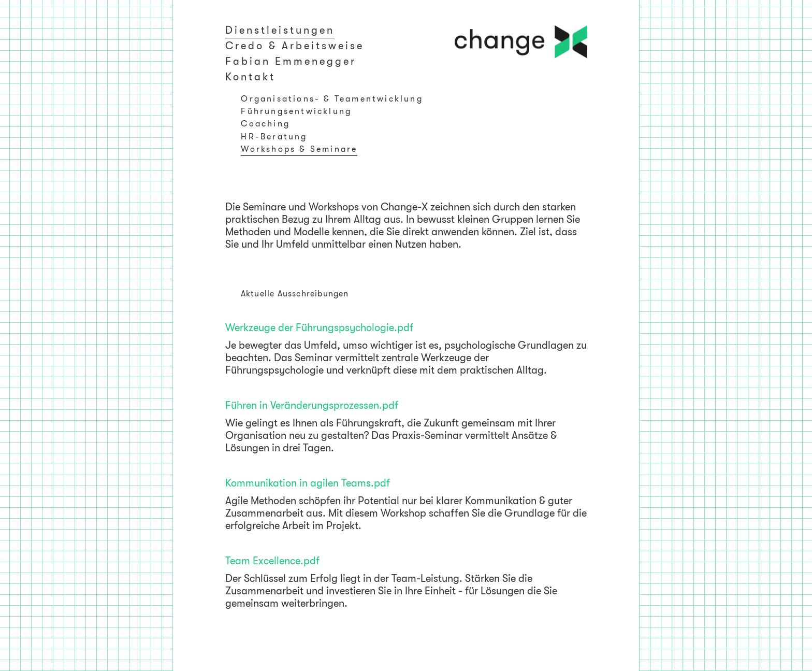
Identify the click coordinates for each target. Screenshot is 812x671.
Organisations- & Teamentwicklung (332, 99)
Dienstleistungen (280, 30)
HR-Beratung (274, 137)
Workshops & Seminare (299, 149)
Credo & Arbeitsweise (295, 46)
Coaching (265, 124)
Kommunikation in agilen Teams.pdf (308, 483)
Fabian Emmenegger (291, 61)
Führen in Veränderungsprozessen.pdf (312, 405)
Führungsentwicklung (296, 111)
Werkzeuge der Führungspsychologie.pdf (319, 328)
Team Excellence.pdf (272, 561)
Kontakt (250, 77)
